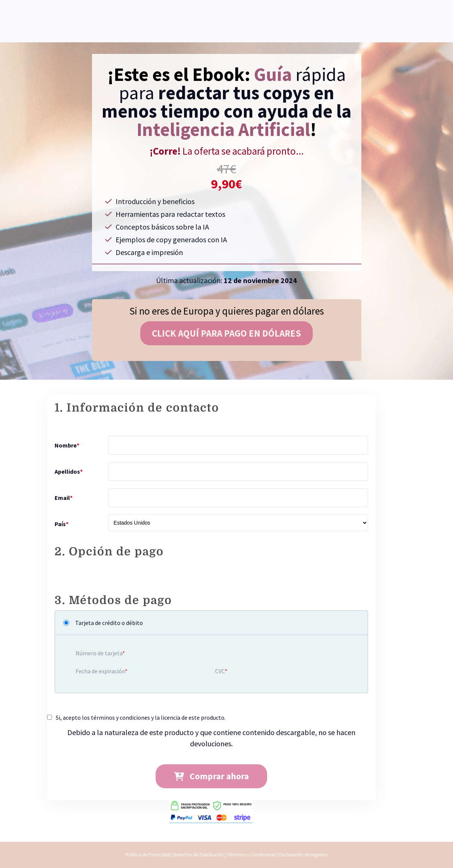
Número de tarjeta (99, 653)
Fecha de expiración (100, 671)
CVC (220, 671)
